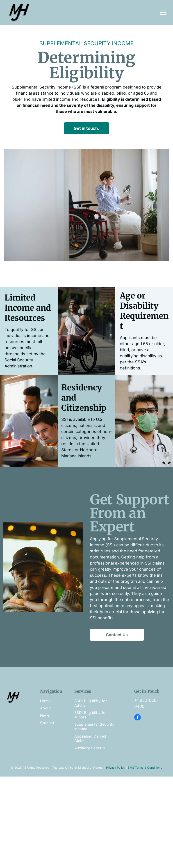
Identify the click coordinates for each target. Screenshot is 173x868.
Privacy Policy (116, 768)
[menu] (163, 13)
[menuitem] (58, 701)
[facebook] (138, 718)
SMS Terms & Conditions (145, 768)
